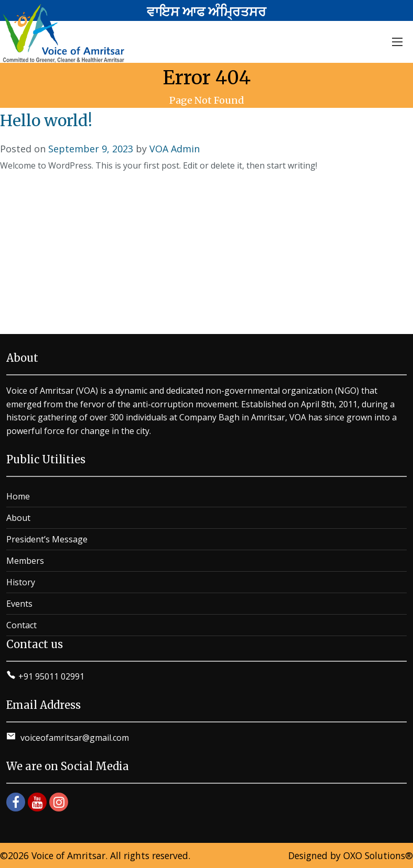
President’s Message (47, 539)
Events (19, 604)
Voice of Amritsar (68, 855)
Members (25, 561)
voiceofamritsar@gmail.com (74, 738)
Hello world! (46, 120)
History (21, 582)
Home (18, 496)
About (18, 518)
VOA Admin (175, 149)
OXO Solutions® (378, 855)
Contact (21, 625)
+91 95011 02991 (51, 676)
